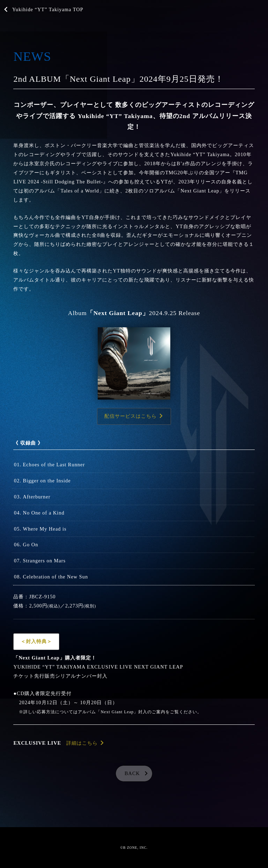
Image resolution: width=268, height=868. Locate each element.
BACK (132, 773)
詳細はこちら (82, 743)
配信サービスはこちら (131, 416)
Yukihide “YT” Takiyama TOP (48, 9)
